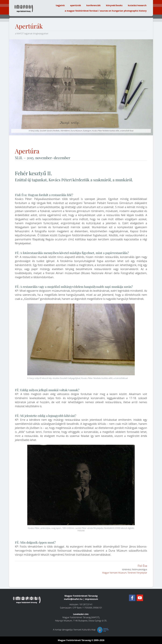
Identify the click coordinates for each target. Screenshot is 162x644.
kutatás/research (137, 5)
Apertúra (27, 151)
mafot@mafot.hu (73, 599)
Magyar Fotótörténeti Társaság (74, 640)
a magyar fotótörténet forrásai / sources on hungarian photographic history (106, 11)
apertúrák (76, 5)
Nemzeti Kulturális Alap (91, 630)
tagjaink (60, 5)
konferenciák (93, 5)
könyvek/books (114, 5)
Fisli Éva (142, 566)
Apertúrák (29, 26)
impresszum (91, 599)
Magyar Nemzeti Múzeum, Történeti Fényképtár (125, 573)
